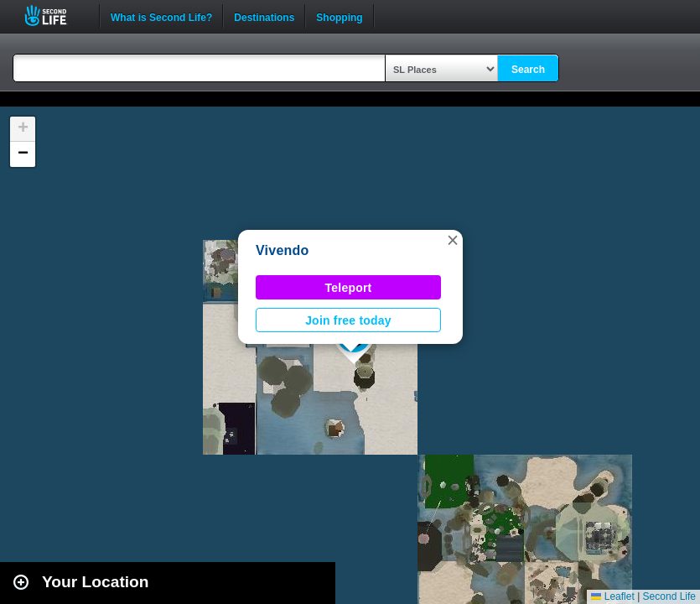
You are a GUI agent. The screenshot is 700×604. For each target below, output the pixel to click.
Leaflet (612, 596)
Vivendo (283, 250)
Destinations (264, 16)
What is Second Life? (161, 16)
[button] (453, 240)
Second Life (55, 16)
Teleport (349, 288)
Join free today (348, 320)
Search (528, 70)
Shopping (339, 16)
